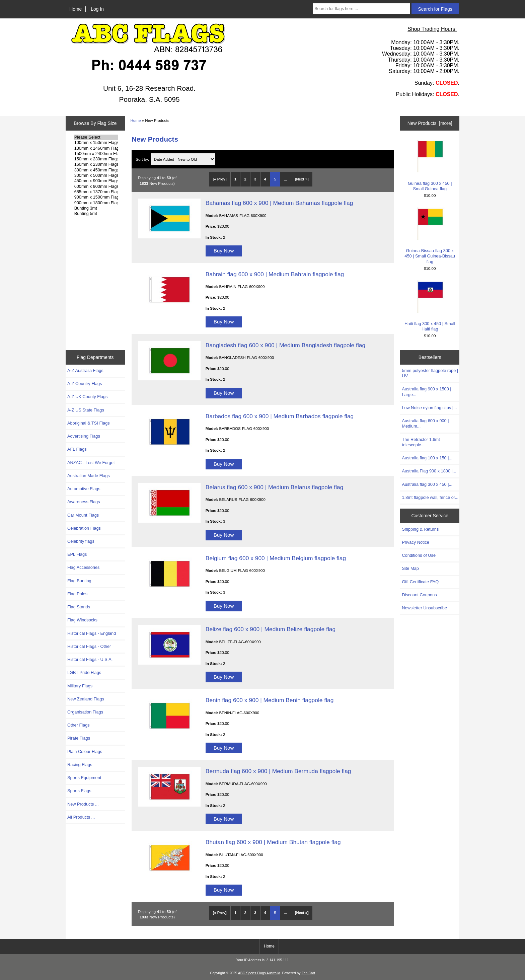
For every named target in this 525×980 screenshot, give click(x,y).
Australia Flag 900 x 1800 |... (429, 471)
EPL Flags (77, 554)
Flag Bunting (79, 581)
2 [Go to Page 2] (245, 179)
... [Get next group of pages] (285, 179)
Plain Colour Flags (85, 751)
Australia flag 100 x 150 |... (427, 458)
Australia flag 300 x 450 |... (427, 484)
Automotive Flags (84, 489)
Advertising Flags (84, 436)
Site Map (410, 568)
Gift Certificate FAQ (420, 582)
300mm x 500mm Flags (96, 175)
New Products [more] (430, 123)
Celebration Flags (84, 528)
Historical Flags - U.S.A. (90, 659)
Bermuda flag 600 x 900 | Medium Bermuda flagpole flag (278, 771)
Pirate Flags (79, 738)
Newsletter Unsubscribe (424, 608)
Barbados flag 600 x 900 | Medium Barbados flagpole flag (280, 416)
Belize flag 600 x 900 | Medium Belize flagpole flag (271, 629)
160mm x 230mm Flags (96, 164)
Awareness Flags (84, 502)
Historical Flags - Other (89, 646)
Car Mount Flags (83, 515)
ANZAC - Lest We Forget (91, 463)
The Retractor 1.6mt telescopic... (421, 442)
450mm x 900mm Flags (96, 181)
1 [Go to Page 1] (235, 179)
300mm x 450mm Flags (96, 170)
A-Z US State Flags (86, 410)
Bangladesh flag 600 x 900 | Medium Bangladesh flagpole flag (285, 345)
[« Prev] (220, 179)
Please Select (96, 137)
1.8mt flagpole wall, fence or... (430, 497)
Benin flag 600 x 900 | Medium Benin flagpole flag (270, 700)
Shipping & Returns (420, 529)
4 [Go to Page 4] (265, 179)
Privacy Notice (415, 542)
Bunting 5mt (96, 214)
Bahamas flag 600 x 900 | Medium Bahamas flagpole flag (279, 203)
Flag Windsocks (82, 620)
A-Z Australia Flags (85, 370)
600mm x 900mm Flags (96, 186)
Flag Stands (79, 607)
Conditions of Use (419, 555)
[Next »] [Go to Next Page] (302, 179)
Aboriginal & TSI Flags (89, 423)
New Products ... (83, 804)
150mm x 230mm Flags (96, 159)
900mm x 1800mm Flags (96, 203)
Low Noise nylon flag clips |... (429, 408)
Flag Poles (77, 594)
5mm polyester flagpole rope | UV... (430, 373)
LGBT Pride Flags (84, 672)
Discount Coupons (419, 595)
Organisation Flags (85, 712)
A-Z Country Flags (85, 384)
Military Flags (80, 686)
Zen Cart (308, 973)
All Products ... (81, 817)
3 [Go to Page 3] (255, 179)
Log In (97, 9)
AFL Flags (77, 449)
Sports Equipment (84, 778)
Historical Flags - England (92, 633)
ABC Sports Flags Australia (259, 973)
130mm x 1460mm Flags (96, 148)
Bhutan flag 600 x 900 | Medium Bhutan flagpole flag (273, 842)
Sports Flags (79, 791)
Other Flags (79, 725)
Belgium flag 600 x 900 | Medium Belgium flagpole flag (276, 558)
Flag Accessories (83, 567)
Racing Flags (80, 765)
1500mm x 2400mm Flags (96, 154)
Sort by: (143, 159)
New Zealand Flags (86, 699)
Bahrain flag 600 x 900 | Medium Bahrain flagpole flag (275, 274)
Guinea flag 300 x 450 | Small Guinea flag (430, 165)
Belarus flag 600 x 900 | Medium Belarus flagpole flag (275, 487)
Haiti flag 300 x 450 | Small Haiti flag (430, 306)
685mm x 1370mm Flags (96, 192)
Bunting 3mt (96, 208)
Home (76, 9)
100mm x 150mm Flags (96, 143)
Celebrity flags (81, 541)
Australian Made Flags (89, 476)
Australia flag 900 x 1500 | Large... (426, 392)
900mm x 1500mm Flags (96, 197)
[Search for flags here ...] (361, 9)
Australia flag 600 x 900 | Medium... (425, 423)
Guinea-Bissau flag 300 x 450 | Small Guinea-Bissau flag (430, 236)
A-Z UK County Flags (87, 397)
